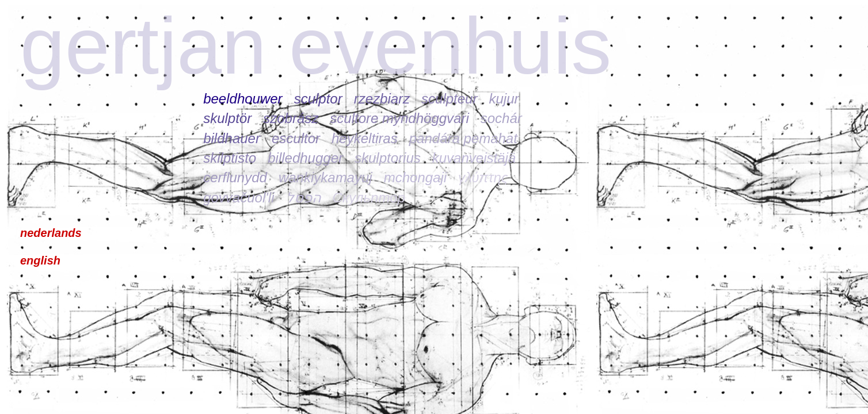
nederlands (51, 233)
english (40, 260)
